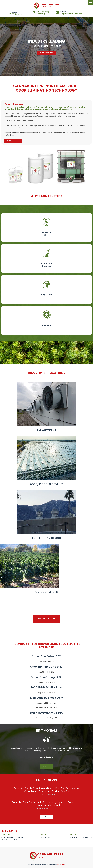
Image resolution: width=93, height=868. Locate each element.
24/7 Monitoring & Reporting (44, 13)
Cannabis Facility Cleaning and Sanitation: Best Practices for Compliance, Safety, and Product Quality (46, 790)
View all (47, 766)
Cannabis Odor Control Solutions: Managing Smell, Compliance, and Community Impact (47, 804)
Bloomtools (61, 864)
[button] (47, 53)
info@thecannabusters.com (71, 13)
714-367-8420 (17, 13)
